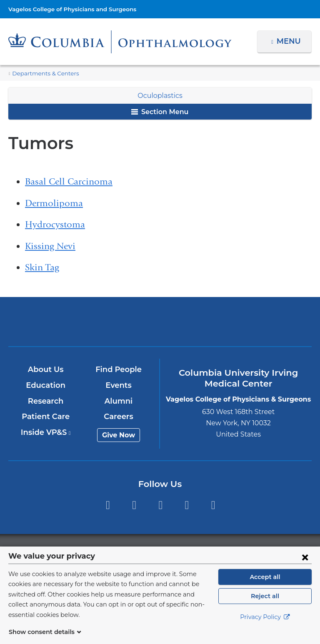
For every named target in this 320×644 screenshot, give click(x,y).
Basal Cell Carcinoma (69, 182)
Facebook (108, 505)
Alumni (119, 401)
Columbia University (177, 551)
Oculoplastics (160, 96)
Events (119, 385)
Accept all (265, 587)
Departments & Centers (42, 74)
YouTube (161, 505)
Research (46, 401)
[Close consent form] (305, 567)
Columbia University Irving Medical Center (61, 321)
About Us (46, 369)
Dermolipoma (54, 203)
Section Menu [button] (160, 112)
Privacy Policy (265, 627)
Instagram (213, 505)
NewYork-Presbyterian (160, 325)
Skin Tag (42, 267)
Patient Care (46, 417)
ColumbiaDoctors (259, 321)
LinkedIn (187, 505)
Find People (119, 369)
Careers (119, 417)
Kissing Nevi (50, 246)
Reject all (265, 606)
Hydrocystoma (55, 225)
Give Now (119, 435)
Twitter (134, 505)
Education (46, 385)
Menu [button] (290, 41)
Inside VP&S (46, 432)
